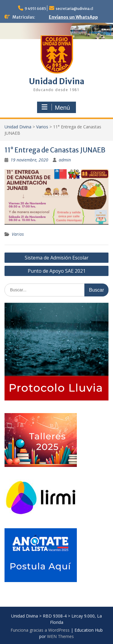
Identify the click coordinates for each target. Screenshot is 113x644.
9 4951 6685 (35, 9)
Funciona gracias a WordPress (40, 630)
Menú (56, 107)
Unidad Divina (57, 81)
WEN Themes (60, 636)
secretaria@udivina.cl (74, 9)
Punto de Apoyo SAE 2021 (57, 271)
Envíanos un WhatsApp (73, 17)
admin (65, 160)
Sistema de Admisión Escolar (57, 258)
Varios (42, 127)
